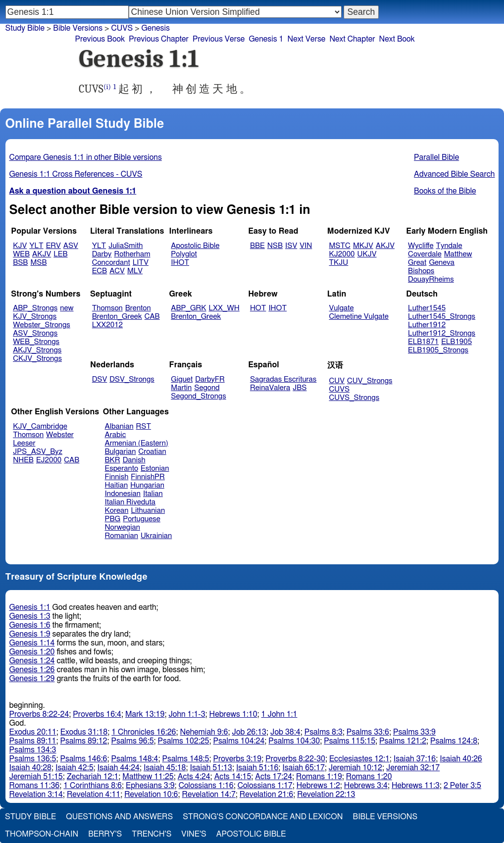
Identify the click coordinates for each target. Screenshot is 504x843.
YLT (36, 246)
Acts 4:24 (194, 777)
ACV (117, 271)
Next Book (397, 39)
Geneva (442, 263)
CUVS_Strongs (354, 398)
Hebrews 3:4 (366, 786)
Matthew (458, 254)
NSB (275, 246)
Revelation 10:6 (151, 794)
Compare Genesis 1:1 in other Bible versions (86, 157)
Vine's (194, 834)
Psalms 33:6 (368, 732)
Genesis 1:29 (32, 679)
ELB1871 (423, 342)
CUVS (122, 28)
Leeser (24, 443)
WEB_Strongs (36, 342)
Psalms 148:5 (186, 759)
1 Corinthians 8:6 (93, 786)
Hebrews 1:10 (233, 714)
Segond (207, 388)
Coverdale (425, 254)
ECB (100, 271)
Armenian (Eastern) (137, 443)
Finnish (117, 477)
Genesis (156, 28)
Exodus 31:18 (84, 732)
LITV (141, 263)
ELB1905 (456, 342)
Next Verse (307, 39)
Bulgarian (121, 452)
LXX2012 (107, 325)
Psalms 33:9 (414, 732)
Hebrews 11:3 (416, 786)
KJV (20, 246)
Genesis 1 (266, 39)
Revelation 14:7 (209, 794)
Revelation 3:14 (36, 794)
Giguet (182, 379)
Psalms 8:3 (324, 732)
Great (417, 263)
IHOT (180, 263)
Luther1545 (427, 308)
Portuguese (142, 519)
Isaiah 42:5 (75, 768)
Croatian (152, 452)
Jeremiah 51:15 (36, 777)
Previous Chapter (159, 39)
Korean (117, 511)
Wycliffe (421, 246)
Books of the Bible (445, 191)
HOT (258, 308)
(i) (107, 87)
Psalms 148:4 (135, 759)
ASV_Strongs (35, 333)
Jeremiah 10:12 (355, 768)
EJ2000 (49, 460)
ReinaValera (270, 388)
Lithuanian (148, 511)
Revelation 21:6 (266, 794)
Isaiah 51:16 (257, 768)
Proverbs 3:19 (237, 759)
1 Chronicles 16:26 (144, 732)
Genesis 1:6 (30, 625)
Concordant (111, 263)
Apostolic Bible (251, 834)
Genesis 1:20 (32, 652)
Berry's (105, 834)
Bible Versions (78, 28)
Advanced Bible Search (454, 174)
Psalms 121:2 (403, 741)
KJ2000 (342, 254)
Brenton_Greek (117, 317)
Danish (134, 460)
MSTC (340, 246)
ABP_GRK (188, 308)
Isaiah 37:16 (415, 759)
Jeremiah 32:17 (413, 768)
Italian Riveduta (130, 502)
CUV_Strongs (370, 381)
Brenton (138, 308)
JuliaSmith (126, 246)
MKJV (363, 246)
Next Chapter (352, 39)
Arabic (116, 435)
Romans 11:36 (35, 786)
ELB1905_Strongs (438, 350)
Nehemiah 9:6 (204, 732)
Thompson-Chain (42, 834)
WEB (21, 254)
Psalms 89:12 (84, 741)
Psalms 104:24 (239, 741)
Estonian (155, 469)
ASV (71, 246)
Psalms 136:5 (33, 759)
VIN (306, 246)
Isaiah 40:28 (30, 768)
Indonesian (123, 494)
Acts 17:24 (274, 777)
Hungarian (147, 485)
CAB (152, 317)
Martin (181, 388)
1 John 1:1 (279, 714)
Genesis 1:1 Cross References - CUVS (76, 174)
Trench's (151, 834)
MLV (135, 271)
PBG (113, 519)
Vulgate (342, 308)
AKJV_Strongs (37, 350)
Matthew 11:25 (148, 777)
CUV (337, 381)
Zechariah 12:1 (93, 777)
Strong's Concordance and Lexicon (263, 817)
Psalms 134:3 (33, 750)
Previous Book (100, 39)
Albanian (119, 426)
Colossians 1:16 (206, 786)
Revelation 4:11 (94, 794)
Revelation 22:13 (326, 794)
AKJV (42, 254)
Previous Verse (219, 39)
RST (144, 426)
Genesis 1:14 (32, 643)
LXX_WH (224, 308)
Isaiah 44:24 (119, 768)
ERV (53, 246)
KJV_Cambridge (40, 426)
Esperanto (122, 469)
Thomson (107, 308)
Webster (60, 435)
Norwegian (123, 527)
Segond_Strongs (198, 396)
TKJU (339, 263)
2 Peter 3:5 (462, 786)
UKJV (367, 254)
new (67, 308)
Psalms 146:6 (84, 759)
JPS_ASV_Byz (38, 452)
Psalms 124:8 (454, 741)
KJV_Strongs (35, 317)
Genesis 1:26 (32, 670)
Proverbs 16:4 (97, 714)
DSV (100, 379)
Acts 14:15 (233, 777)
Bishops (421, 271)
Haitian (117, 485)
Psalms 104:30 (294, 741)
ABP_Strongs (35, 308)
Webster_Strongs (42, 325)
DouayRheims (431, 279)
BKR (113, 460)
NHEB (23, 460)
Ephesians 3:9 (150, 786)
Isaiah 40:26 (461, 759)
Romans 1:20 (369, 777)
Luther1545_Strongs (442, 317)
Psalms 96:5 (133, 741)
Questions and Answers (119, 817)
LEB (60, 254)
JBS (300, 388)
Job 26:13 (249, 732)
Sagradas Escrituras (283, 379)
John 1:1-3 (187, 714)
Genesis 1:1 (30, 607)
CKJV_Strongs (37, 359)
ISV (291, 246)
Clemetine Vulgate (359, 317)
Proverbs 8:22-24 (39, 714)
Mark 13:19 (145, 714)
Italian (153, 494)
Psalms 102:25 (184, 741)
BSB (20, 263)
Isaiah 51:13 (211, 768)
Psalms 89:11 (33, 741)
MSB (38, 263)
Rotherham (132, 254)
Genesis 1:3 (30, 616)
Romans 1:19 (319, 777)
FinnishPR (148, 477)
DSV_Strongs (132, 379)
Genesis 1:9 (30, 634)
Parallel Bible (436, 157)
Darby (102, 254)
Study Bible (25, 28)
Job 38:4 (285, 732)
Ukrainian (156, 536)
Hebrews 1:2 (318, 786)
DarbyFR (210, 379)
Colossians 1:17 (265, 786)
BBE (257, 246)
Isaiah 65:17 (303, 768)
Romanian (122, 536)
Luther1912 (427, 325)
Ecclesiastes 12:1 (359, 759)
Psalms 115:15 (350, 741)
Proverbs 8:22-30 (295, 759)
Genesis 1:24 (32, 661)
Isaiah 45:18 (165, 768)
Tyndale (449, 246)
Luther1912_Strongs (442, 333)
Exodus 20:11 (33, 732)
